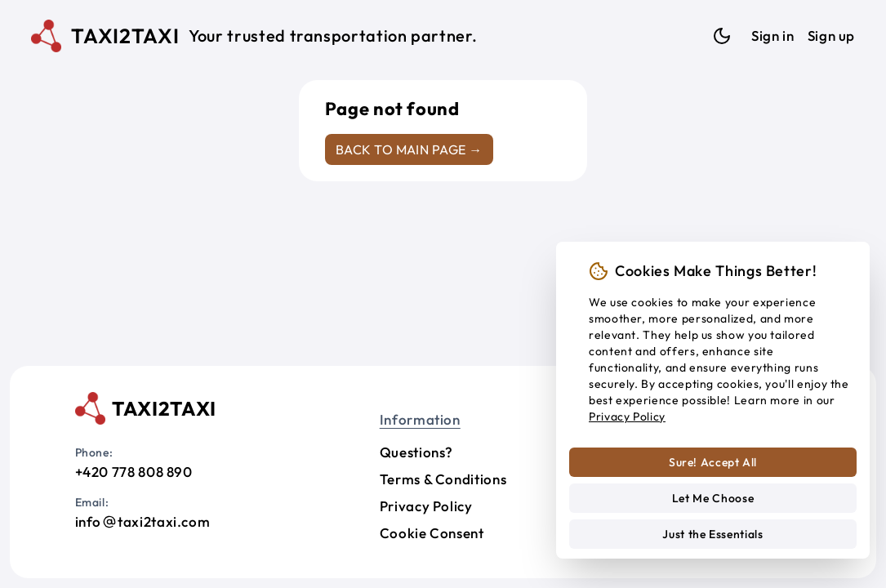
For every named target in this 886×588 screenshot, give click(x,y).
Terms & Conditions (443, 479)
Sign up (831, 36)
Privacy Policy (426, 506)
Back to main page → (409, 149)
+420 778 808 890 (134, 472)
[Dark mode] (722, 36)
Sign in (772, 36)
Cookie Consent (432, 533)
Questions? (416, 452)
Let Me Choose (713, 498)
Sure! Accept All (713, 462)
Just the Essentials (712, 534)
